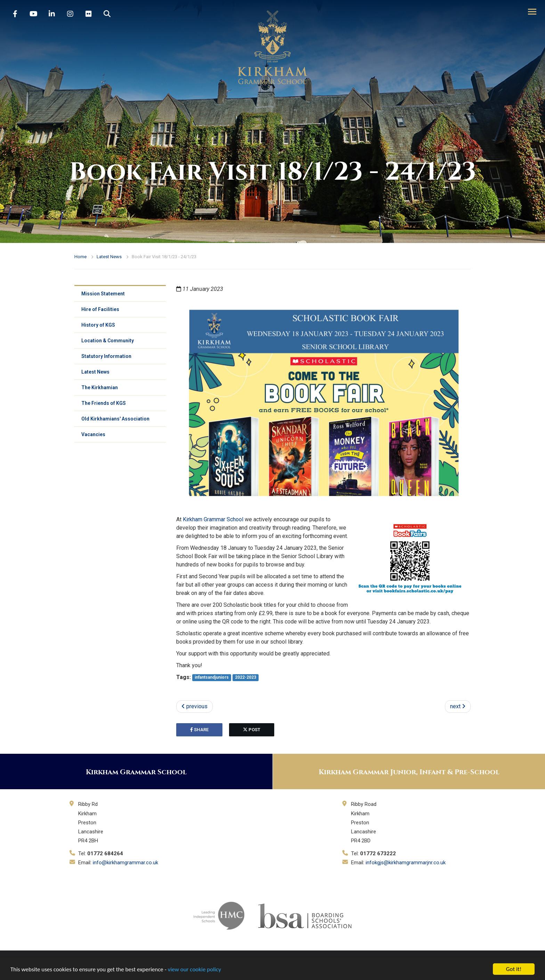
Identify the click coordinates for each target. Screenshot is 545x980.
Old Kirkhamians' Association (115, 419)
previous (194, 706)
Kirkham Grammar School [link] (213, 519)
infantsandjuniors (212, 678)
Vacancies (93, 434)
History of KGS (98, 325)
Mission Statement (103, 294)
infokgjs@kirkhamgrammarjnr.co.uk (406, 863)
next (458, 706)
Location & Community (108, 341)
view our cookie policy (194, 970)
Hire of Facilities (100, 309)
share (199, 730)
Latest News (109, 257)
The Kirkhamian (100, 387)
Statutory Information (106, 356)
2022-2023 (246, 678)
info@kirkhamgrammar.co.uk (125, 863)
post (252, 730)
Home (80, 257)
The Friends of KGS (104, 403)
